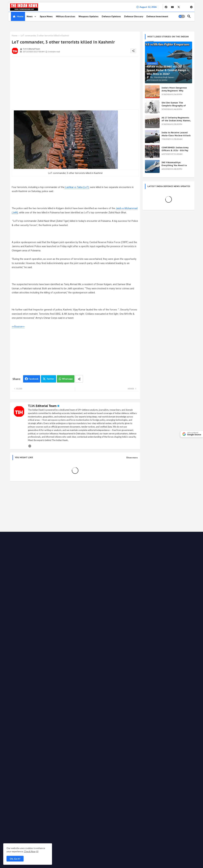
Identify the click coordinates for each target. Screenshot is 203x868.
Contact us (58, 638)
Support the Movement (138, 638)
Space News (46, 16)
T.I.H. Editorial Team (42, 406)
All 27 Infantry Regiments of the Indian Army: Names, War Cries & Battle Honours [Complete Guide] (176, 122)
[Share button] (79, 379)
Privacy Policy (84, 638)
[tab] (18, 16)
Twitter (50, 379)
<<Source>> (18, 327)
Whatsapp (67, 379)
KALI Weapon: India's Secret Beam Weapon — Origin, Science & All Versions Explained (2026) (166, 546)
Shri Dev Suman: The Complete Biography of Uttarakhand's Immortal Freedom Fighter (175, 107)
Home (20, 16)
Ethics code (158, 638)
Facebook (33, 379)
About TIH (70, 638)
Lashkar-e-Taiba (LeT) (77, 187)
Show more (132, 458)
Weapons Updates (88, 16)
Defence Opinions (111, 16)
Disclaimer (49, 641)
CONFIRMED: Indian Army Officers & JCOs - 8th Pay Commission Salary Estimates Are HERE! (175, 152)
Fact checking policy (176, 638)
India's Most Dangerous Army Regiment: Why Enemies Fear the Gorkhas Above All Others (175, 92)
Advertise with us (102, 638)
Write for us (119, 638)
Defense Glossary (134, 16)
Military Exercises (66, 16)
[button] (182, 16)
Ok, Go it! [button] (15, 859)
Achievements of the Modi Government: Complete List (163, 559)
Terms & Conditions (66, 641)
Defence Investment (157, 16)
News (30, 16)
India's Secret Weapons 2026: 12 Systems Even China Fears (166, 572)
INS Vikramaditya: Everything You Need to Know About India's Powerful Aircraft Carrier (175, 167)
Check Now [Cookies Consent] (30, 851)
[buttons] (166, 7)
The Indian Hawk (25, 638)
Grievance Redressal (89, 641)
